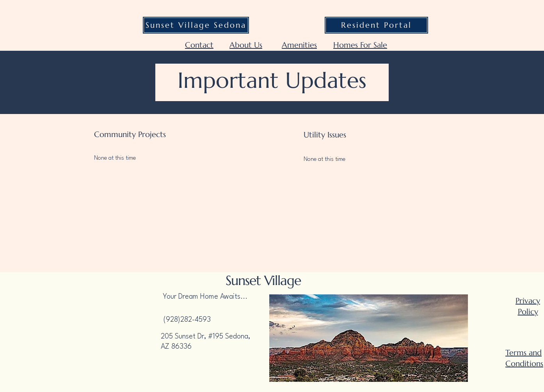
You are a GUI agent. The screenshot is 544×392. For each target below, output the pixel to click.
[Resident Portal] (376, 25)
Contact (199, 45)
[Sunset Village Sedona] (196, 25)
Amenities (299, 45)
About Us (246, 45)
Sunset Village (263, 281)
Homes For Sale (360, 45)
